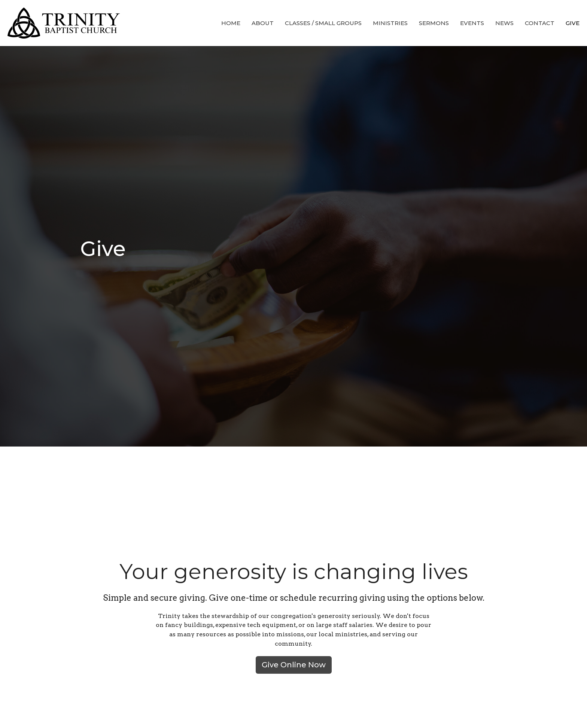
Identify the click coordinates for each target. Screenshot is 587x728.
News (504, 23)
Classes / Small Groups (323, 23)
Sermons (434, 23)
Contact (540, 23)
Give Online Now (294, 665)
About (263, 23)
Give (573, 23)
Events (472, 23)
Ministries (390, 23)
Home (231, 23)
